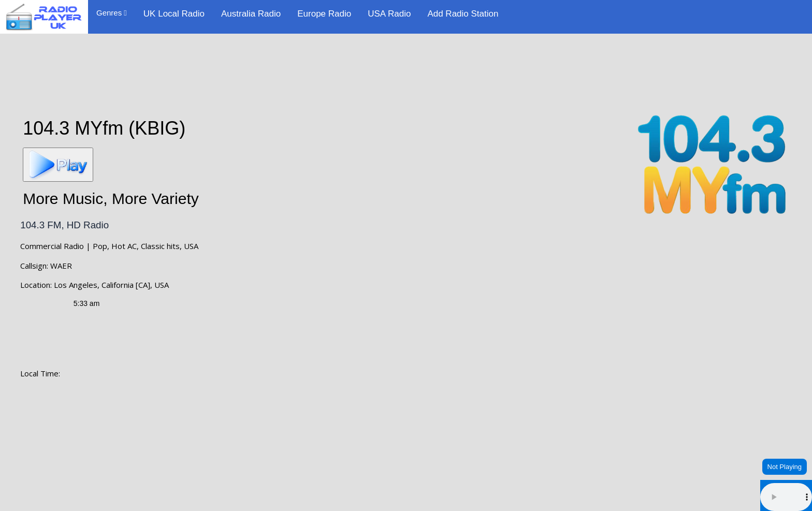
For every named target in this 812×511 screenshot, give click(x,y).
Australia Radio (251, 14)
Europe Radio (324, 14)
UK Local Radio (174, 14)
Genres (112, 13)
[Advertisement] (406, 68)
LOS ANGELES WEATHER (406, 437)
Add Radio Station (463, 14)
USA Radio (389, 14)
